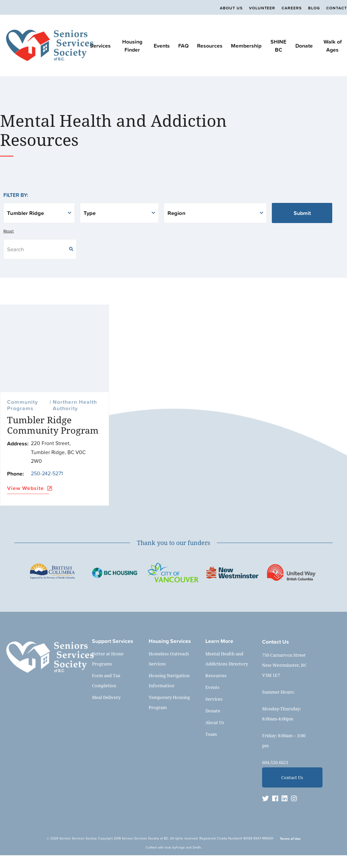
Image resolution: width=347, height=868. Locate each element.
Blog (314, 8)
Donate (304, 46)
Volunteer (262, 8)
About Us (231, 8)
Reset (9, 231)
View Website (28, 489)
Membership (246, 46)
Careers (292, 8)
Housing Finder (132, 46)
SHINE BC (278, 46)
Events (162, 46)
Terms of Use (290, 839)
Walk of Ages (333, 46)
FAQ (183, 46)
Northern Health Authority (75, 405)
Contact (337, 8)
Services (100, 46)
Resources (210, 46)
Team (211, 734)
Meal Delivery (106, 697)
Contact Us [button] (292, 777)
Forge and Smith (188, 847)
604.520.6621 (275, 762)
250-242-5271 (47, 473)
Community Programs (22, 405)
